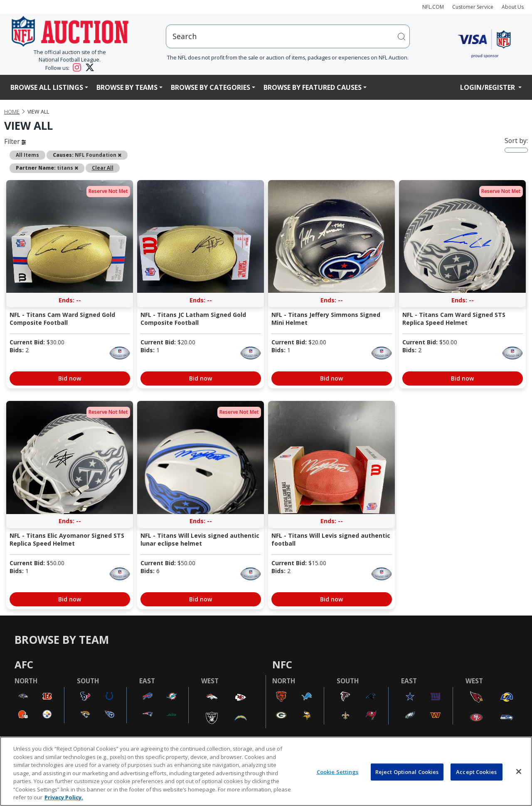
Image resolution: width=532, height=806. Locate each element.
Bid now (70, 378)
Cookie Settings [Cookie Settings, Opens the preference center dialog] (338, 771)
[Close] (519, 771)
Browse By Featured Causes (313, 87)
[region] (266, 771)
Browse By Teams (127, 87)
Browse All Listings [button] (47, 87)
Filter (15, 141)
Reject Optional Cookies (407, 771)
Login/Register (488, 87)
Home (12, 112)
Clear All (103, 168)
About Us (513, 7)
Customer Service (473, 7)
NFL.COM (433, 7)
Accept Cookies (476, 771)
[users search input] (288, 36)
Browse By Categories (211, 87)
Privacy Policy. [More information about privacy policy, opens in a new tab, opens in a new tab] (64, 797)
